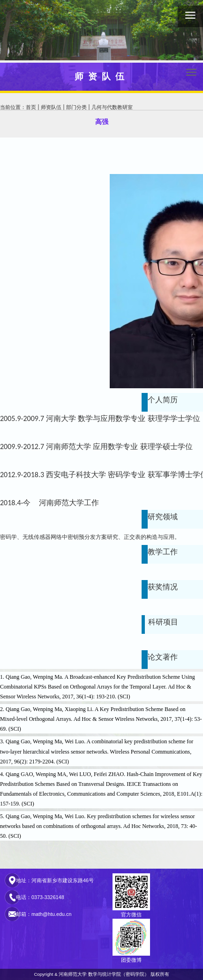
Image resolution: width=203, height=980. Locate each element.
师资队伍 (51, 107)
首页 (31, 107)
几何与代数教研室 (112, 107)
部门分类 (76, 107)
